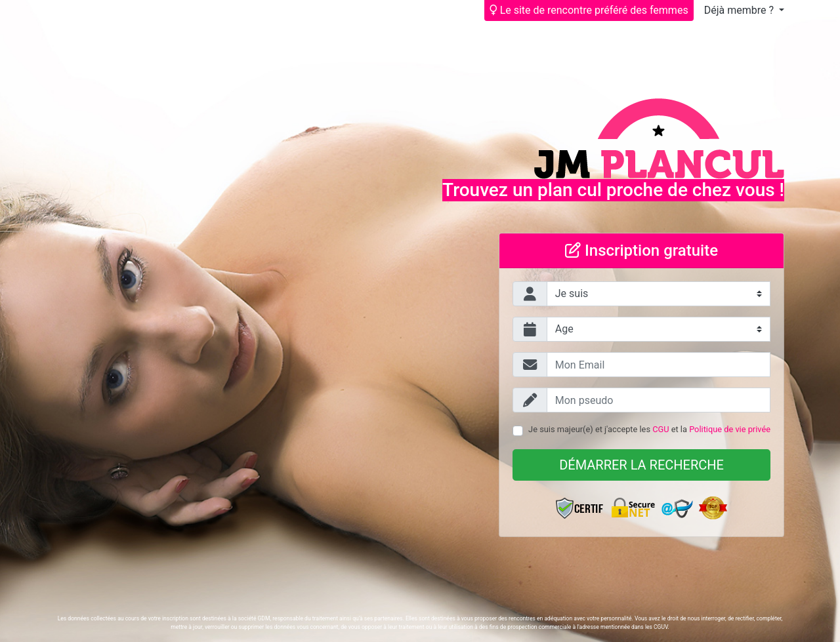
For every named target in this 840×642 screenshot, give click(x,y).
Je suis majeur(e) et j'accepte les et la (649, 429)
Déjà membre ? (740, 10)
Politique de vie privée (730, 429)
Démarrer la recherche (641, 465)
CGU (661, 429)
